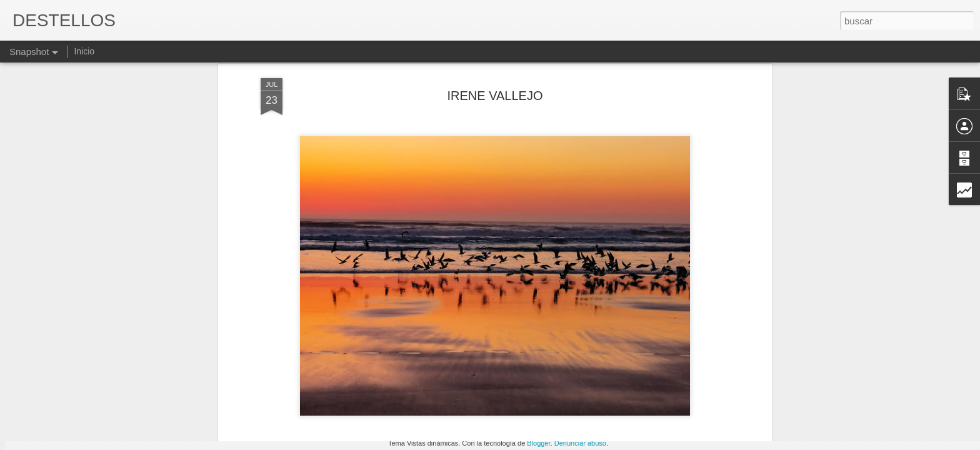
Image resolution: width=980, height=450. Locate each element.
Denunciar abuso (580, 443)
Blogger (538, 443)
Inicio (84, 51)
